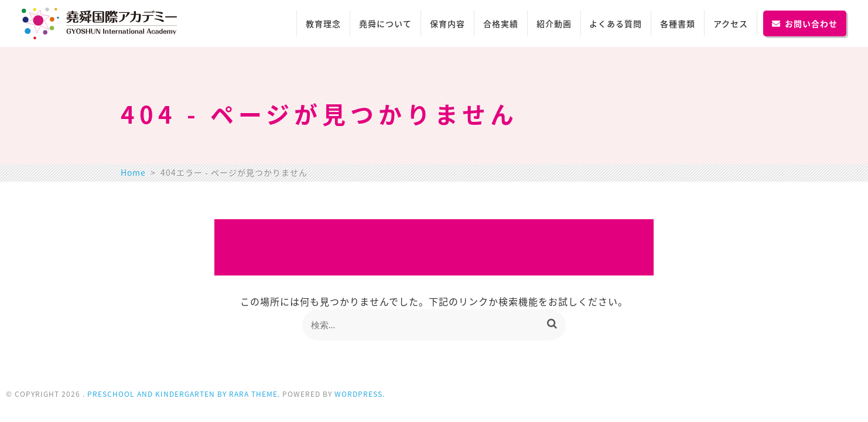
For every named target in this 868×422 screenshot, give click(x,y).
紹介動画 (554, 23)
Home (133, 172)
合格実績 (501, 23)
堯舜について (385, 23)
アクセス (731, 23)
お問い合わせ (805, 23)
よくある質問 (616, 23)
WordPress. (360, 394)
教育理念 (323, 23)
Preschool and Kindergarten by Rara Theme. (184, 394)
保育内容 (447, 23)
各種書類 (678, 23)
